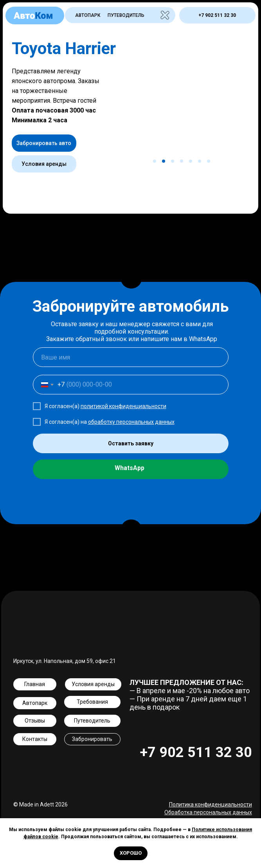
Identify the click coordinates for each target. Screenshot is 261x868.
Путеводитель (126, 15)
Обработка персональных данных (208, 812)
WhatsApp (130, 468)
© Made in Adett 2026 (40, 805)
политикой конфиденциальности (123, 406)
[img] (165, 15)
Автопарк (88, 15)
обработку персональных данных (131, 422)
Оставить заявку (131, 443)
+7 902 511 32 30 (196, 752)
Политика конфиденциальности (211, 804)
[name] (131, 357)
